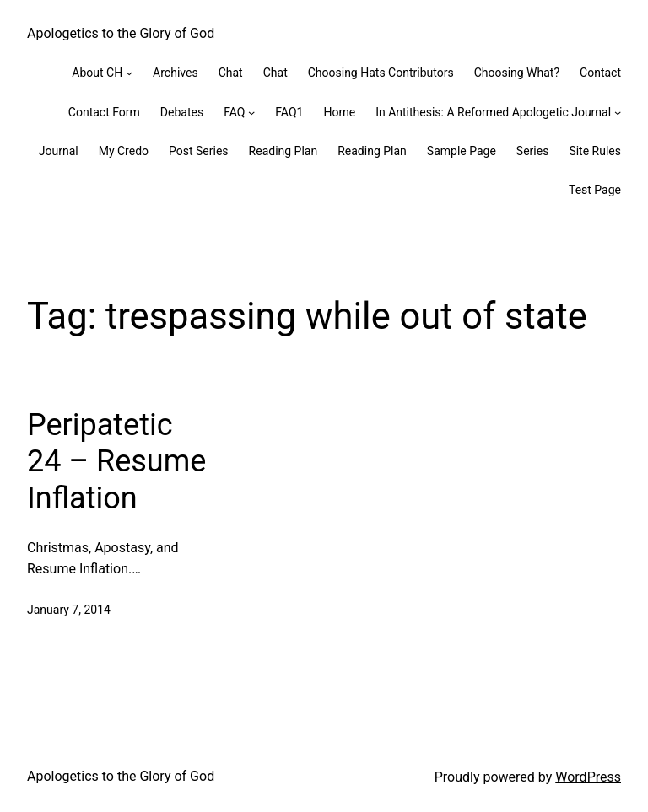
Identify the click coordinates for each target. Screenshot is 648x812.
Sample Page (462, 151)
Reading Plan (283, 151)
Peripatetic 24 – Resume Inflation (116, 461)
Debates (182, 112)
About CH (97, 73)
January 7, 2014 (69, 610)
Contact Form (104, 112)
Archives (175, 73)
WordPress (588, 777)
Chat (231, 73)
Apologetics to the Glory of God (121, 33)
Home (339, 112)
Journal (59, 151)
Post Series (199, 151)
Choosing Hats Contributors (381, 73)
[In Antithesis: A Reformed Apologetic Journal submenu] (618, 112)
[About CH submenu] (129, 73)
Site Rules (595, 151)
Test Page (595, 190)
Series (533, 151)
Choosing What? (517, 73)
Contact (600, 73)
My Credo (124, 151)
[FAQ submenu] (251, 112)
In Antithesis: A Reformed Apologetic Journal (493, 112)
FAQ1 (289, 112)
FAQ (234, 112)
